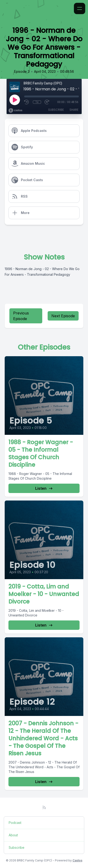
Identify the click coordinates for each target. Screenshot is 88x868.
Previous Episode (21, 316)
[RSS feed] (44, 807)
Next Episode (63, 316)
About (13, 835)
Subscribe (56, 110)
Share (74, 110)
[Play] (15, 100)
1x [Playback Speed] (37, 102)
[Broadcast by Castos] (15, 111)
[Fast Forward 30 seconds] (47, 102)
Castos (77, 860)
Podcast (15, 823)
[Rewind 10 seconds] (27, 102)
